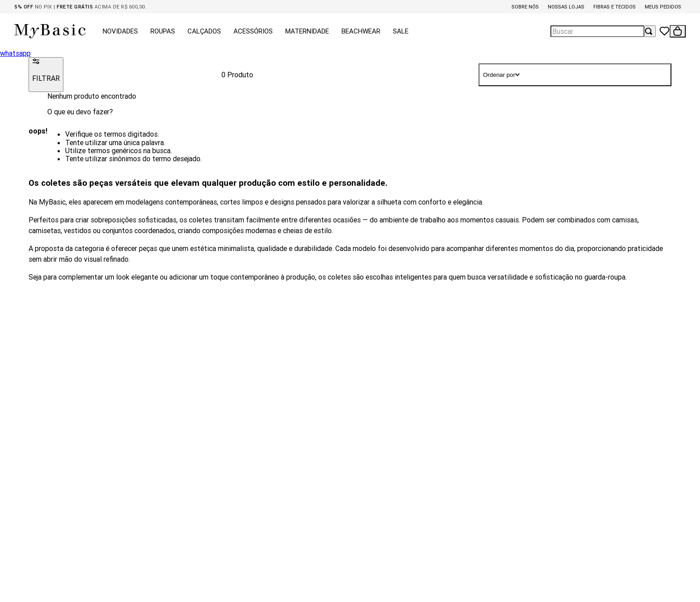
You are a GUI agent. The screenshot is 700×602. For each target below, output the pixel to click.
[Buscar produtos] (650, 31)
